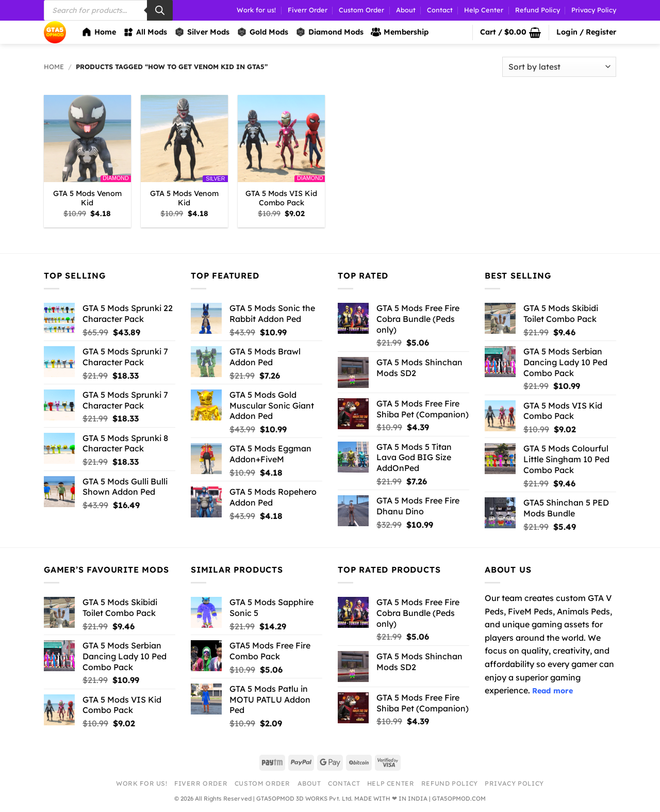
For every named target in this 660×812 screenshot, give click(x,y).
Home (99, 32)
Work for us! (256, 10)
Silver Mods (202, 32)
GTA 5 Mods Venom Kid (87, 198)
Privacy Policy (594, 10)
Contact (440, 10)
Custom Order (361, 10)
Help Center (484, 10)
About (406, 10)
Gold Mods (262, 32)
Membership (400, 32)
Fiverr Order (308, 10)
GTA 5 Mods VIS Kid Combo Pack (281, 198)
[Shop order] (559, 67)
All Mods (145, 32)
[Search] (160, 10)
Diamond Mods (329, 32)
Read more (552, 691)
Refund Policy (538, 10)
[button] (510, 33)
